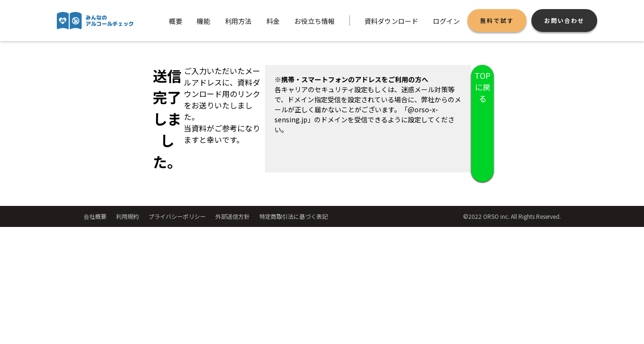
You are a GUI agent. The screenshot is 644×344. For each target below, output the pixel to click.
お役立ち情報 (315, 21)
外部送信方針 (232, 216)
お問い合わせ (564, 20)
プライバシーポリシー (177, 216)
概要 (176, 21)
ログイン (447, 21)
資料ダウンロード (391, 21)
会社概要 (95, 216)
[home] (95, 21)
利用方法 (238, 21)
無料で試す (497, 20)
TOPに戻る (482, 87)
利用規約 (127, 216)
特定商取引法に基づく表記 (294, 216)
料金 (273, 21)
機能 (204, 21)
